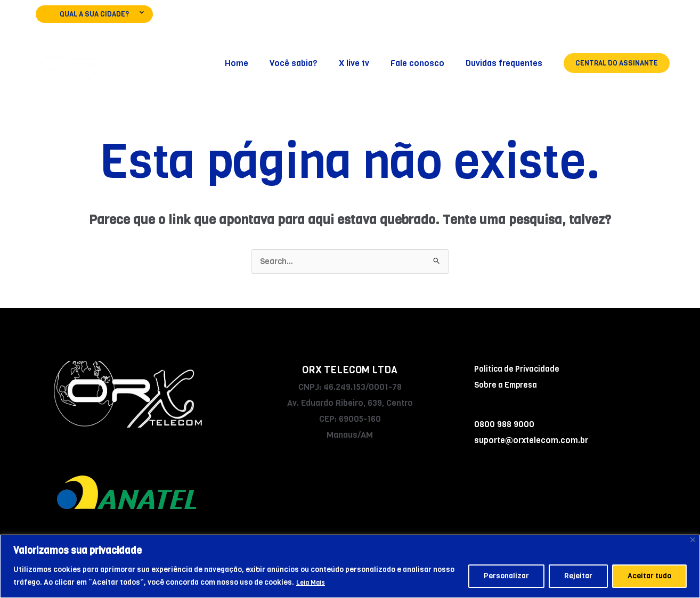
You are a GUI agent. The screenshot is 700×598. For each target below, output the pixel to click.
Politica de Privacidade (519, 369)
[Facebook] (602, 19)
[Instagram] (633, 19)
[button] (617, 63)
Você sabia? (308, 63)
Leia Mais (313, 582)
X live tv (365, 63)
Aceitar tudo (649, 576)
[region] (350, 566)
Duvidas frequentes (506, 63)
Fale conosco (424, 63)
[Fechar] (693, 540)
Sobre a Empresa (508, 385)
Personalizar (506, 576)
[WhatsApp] (663, 19)
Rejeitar (578, 576)
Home (256, 63)
